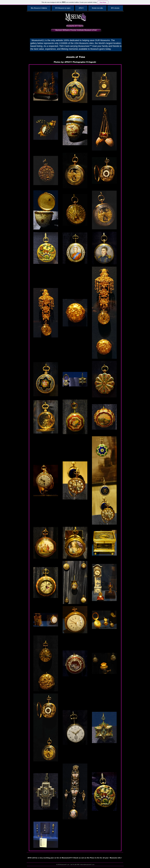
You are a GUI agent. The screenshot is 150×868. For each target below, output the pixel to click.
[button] (39, 8)
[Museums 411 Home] (75, 26)
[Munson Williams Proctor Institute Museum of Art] (76, 30)
